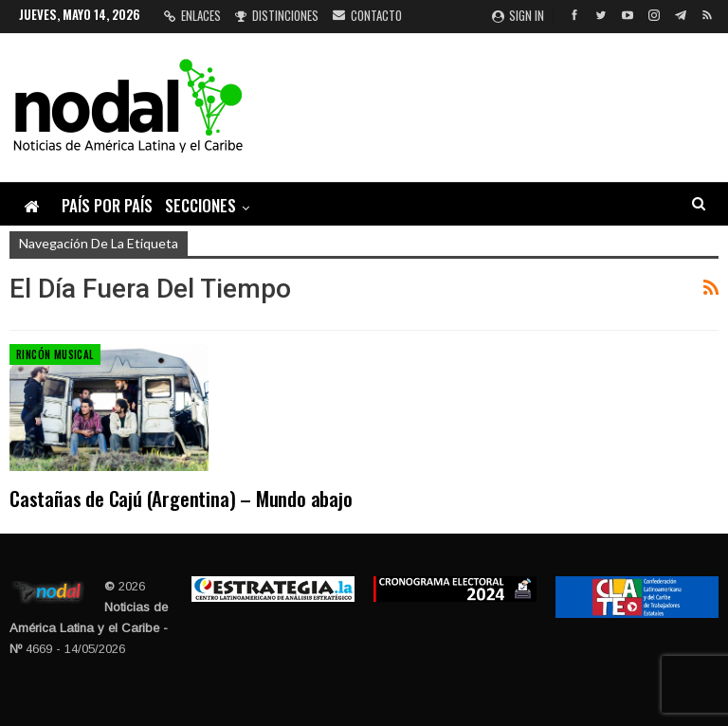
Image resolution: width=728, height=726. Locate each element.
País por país (107, 205)
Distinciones (277, 15)
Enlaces (192, 15)
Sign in (518, 15)
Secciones (200, 205)
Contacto (367, 15)
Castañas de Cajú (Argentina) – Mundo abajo (181, 498)
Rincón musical (55, 354)
